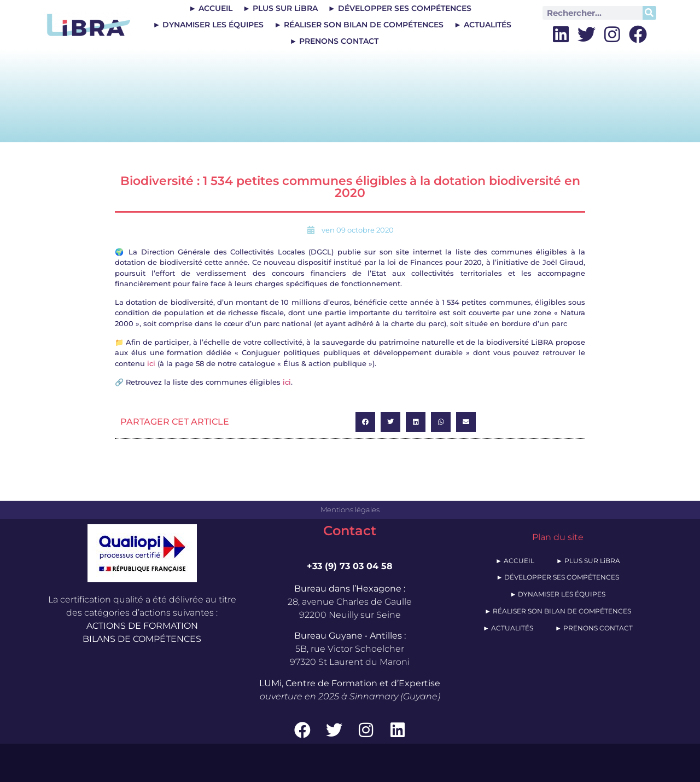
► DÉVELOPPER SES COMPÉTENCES (400, 8)
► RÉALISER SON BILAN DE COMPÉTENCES (359, 25)
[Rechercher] (649, 13)
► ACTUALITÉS (483, 25)
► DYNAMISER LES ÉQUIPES (208, 25)
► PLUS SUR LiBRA (280, 8)
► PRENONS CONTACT (334, 41)
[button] (365, 422)
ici (151, 363)
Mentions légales (350, 509)
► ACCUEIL (211, 8)
